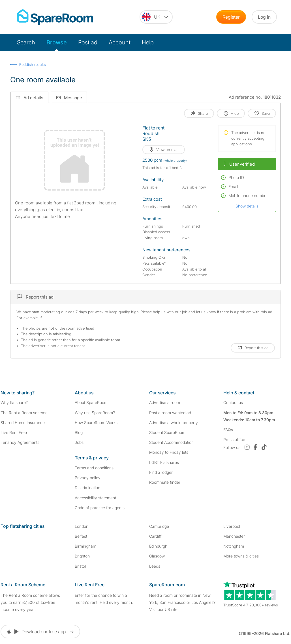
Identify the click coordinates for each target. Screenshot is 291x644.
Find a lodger (161, 472)
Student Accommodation (171, 442)
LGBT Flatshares (164, 462)
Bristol (80, 566)
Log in (264, 17)
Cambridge (159, 526)
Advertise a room (165, 402)
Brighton (82, 556)
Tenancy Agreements (20, 442)
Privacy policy (88, 478)
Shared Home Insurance (23, 423)
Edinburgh (158, 546)
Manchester (234, 536)
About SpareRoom (91, 402)
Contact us (233, 402)
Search (26, 42)
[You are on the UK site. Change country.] (156, 17)
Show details (247, 206)
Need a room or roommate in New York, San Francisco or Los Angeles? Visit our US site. (182, 602)
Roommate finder (165, 482)
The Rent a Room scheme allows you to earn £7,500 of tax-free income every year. (30, 602)
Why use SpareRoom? (95, 413)
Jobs (79, 442)
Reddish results (33, 64)
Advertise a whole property (174, 423)
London (82, 526)
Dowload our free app (40, 632)
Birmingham (85, 546)
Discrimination (87, 488)
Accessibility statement (95, 498)
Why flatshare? (14, 402)
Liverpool (232, 526)
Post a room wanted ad (170, 413)
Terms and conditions (94, 468)
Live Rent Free (14, 432)
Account (120, 42)
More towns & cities (241, 556)
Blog (79, 432)
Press (234, 439)
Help (148, 42)
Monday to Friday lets (169, 452)
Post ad (88, 42)
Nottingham (234, 546)
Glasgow (157, 556)
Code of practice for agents (100, 508)
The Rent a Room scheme (24, 413)
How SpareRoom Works (96, 423)
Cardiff (155, 536)
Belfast (81, 536)
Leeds (155, 566)
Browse (57, 42)
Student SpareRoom (167, 432)
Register (231, 17)
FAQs (228, 430)
